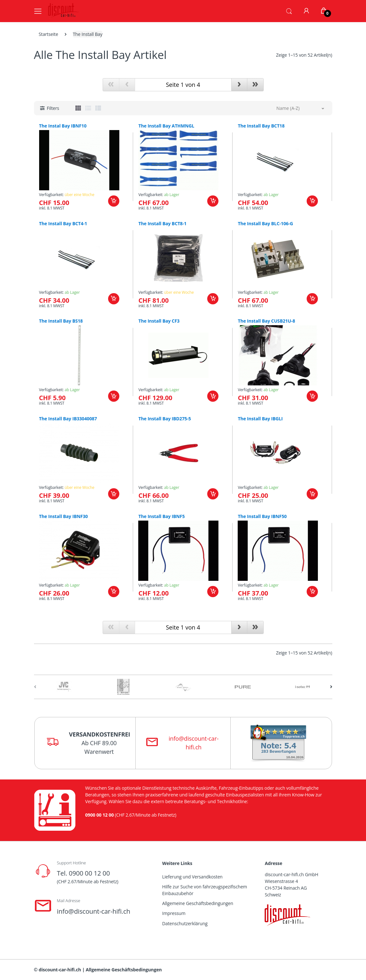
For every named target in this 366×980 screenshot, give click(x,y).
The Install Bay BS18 (61, 321)
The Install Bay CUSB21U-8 (266, 321)
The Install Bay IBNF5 (161, 516)
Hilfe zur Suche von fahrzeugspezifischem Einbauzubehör (205, 890)
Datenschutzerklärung (185, 923)
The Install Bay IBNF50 (262, 516)
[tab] (78, 108)
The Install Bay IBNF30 (64, 516)
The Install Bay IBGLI (260, 419)
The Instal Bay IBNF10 (63, 126)
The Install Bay (88, 34)
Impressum (174, 913)
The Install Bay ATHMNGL (166, 126)
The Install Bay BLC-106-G (265, 224)
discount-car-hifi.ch (60, 970)
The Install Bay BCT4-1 (63, 224)
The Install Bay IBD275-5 (165, 419)
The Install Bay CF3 (159, 321)
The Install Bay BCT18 (261, 126)
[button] (289, 11)
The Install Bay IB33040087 (68, 419)
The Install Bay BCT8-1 (162, 224)
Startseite (49, 34)
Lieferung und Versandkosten (192, 877)
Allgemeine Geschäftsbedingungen (198, 903)
